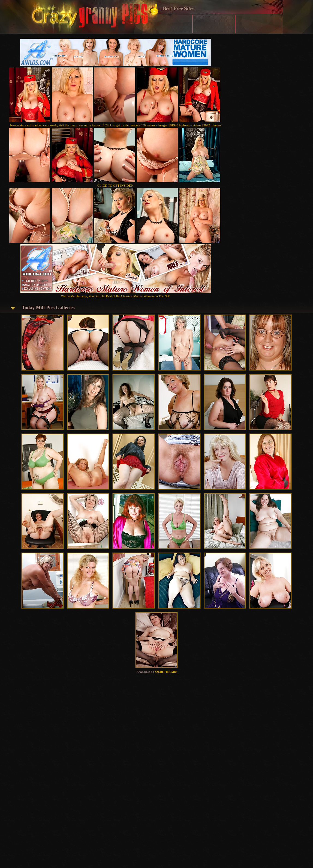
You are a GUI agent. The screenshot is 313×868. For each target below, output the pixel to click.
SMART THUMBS (166, 672)
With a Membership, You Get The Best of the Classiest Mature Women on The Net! (116, 294)
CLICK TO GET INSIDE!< (116, 186)
